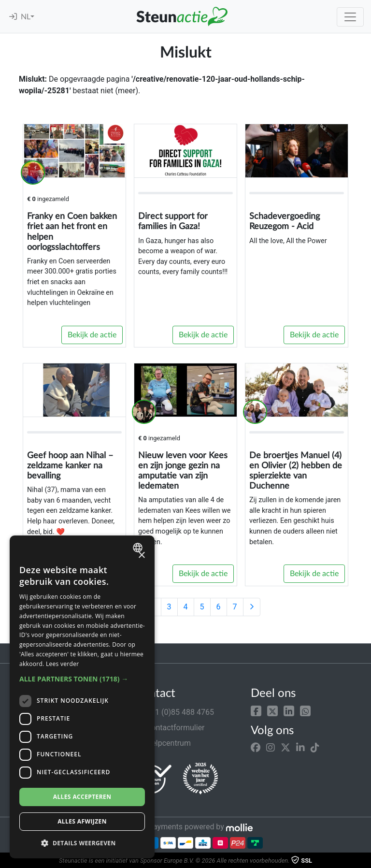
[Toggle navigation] (350, 17)
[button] (256, 710)
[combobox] (139, 548)
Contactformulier (170, 728)
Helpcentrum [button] (163, 743)
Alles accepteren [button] (82, 797)
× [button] (141, 556)
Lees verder (63, 664)
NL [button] (26, 17)
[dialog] (82, 697)
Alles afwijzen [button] (82, 821)
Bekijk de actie (92, 335)
